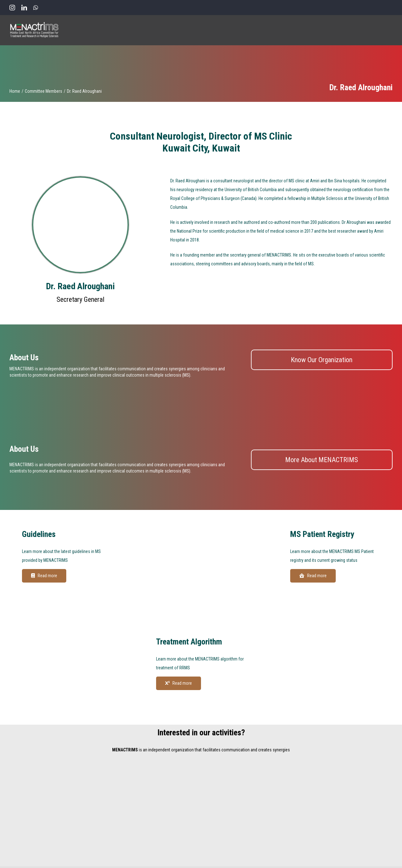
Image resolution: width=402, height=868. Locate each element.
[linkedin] (24, 8)
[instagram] (12, 8)
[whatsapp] (36, 8)
